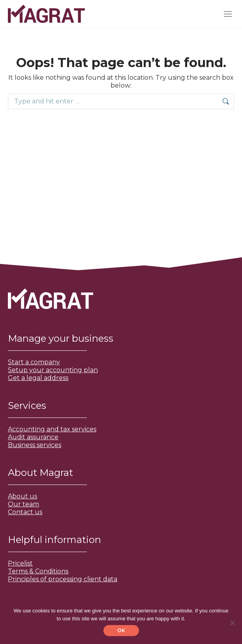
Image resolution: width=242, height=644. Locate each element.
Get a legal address (38, 378)
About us (23, 496)
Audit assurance (33, 437)
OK (121, 630)
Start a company (34, 362)
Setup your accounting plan (53, 370)
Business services (35, 445)
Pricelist (20, 563)
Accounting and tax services (52, 429)
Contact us (25, 512)
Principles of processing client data (63, 579)
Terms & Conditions (38, 571)
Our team (23, 504)
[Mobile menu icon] (228, 14)
